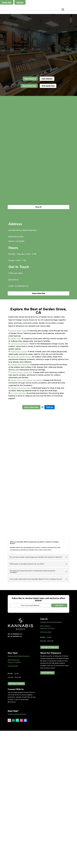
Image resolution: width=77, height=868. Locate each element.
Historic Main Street (18, 468)
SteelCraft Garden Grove (21, 494)
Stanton (20, 2)
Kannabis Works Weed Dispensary (51, 759)
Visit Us (50, 544)
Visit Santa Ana (48, 86)
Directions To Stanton (16, 821)
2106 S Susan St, (45, 763)
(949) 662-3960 (46, 769)
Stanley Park (15, 476)
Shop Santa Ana (29, 86)
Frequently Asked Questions (17, 851)
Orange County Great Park (21, 510)
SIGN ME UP (59, 743)
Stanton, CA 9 (14, 799)
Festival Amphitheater (19, 481)
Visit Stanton (47, 79)
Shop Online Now (39, 431)
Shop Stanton (30, 79)
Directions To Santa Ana (50, 784)
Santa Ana (7, 2)
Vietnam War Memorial (20, 502)
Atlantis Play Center (19, 489)
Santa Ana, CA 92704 (47, 765)
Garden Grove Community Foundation (26, 517)
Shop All (38, 344)
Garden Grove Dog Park (20, 525)
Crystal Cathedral (18, 530)
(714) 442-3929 (13, 803)
